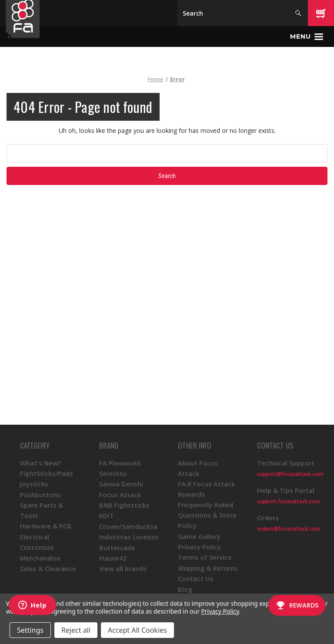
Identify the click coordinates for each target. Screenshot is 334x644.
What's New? (40, 463)
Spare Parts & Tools (42, 510)
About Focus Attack (198, 468)
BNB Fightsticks (124, 505)
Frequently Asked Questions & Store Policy (207, 515)
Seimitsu (113, 473)
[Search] (243, 13)
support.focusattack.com (289, 501)
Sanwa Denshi (121, 484)
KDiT (107, 515)
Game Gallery (199, 536)
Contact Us (196, 578)
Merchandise (40, 558)
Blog (185, 589)
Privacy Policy (199, 547)
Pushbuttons (40, 495)
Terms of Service (205, 557)
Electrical (35, 537)
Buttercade (117, 548)
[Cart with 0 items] (321, 13)
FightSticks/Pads (47, 473)
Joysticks (34, 484)
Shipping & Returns (208, 568)
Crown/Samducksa (128, 526)
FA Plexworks (120, 463)
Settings (30, 630)
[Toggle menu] (307, 36)
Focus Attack (120, 495)
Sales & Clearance (48, 568)
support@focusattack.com (290, 474)
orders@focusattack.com (289, 529)
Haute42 (113, 558)
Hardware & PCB (46, 526)
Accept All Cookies (137, 630)
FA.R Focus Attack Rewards (206, 489)
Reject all (76, 630)
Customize (37, 547)
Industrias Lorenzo (129, 537)
